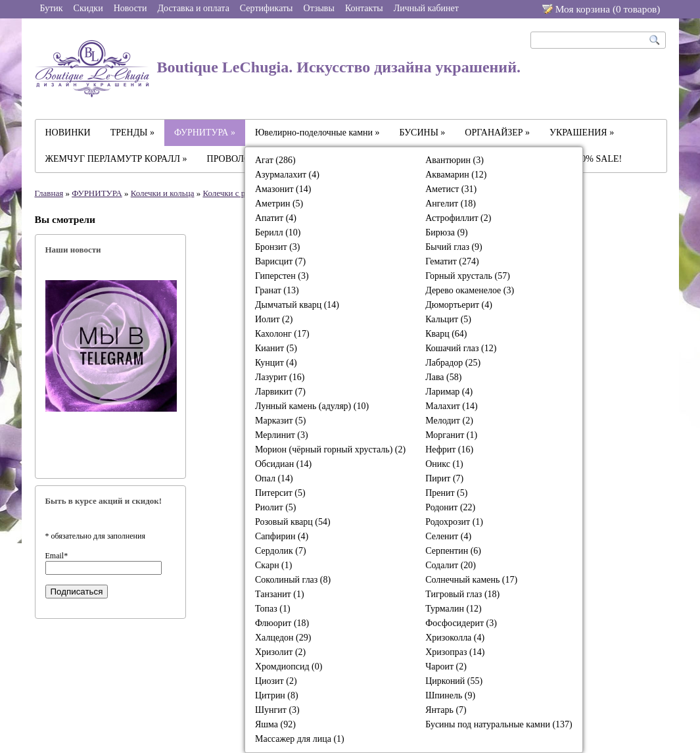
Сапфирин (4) (282, 536)
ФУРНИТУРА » (205, 133)
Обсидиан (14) (283, 464)
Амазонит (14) (283, 189)
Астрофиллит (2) (458, 218)
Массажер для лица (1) (300, 739)
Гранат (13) (277, 290)
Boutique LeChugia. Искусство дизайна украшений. (278, 69)
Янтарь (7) (446, 710)
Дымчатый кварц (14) (297, 305)
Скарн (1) (273, 565)
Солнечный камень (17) (471, 580)
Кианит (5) (276, 348)
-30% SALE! (598, 159)
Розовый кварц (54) (293, 522)
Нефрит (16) (449, 449)
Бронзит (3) (278, 247)
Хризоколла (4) (455, 638)
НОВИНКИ (68, 133)
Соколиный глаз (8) (293, 580)
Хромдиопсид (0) (289, 667)
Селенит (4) (448, 536)
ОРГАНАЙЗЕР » (497, 133)
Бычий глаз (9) (454, 247)
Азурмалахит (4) (287, 175)
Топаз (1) (273, 609)
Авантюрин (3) (455, 160)
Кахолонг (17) (282, 334)
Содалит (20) (451, 565)
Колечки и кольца (163, 193)
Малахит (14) (451, 406)
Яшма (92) (275, 724)
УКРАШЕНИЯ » (582, 133)
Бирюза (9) (447, 232)
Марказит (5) (280, 421)
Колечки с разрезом (238, 193)
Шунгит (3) (277, 710)
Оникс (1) (444, 464)
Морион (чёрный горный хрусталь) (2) (330, 449)
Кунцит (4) (276, 363)
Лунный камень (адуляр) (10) (312, 406)
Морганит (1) (451, 435)
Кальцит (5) (448, 319)
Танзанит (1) (280, 594)
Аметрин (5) (279, 204)
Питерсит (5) (280, 493)
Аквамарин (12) (456, 175)
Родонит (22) (450, 507)
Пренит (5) (446, 493)
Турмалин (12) (454, 609)
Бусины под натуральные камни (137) (499, 724)
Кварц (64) (446, 334)
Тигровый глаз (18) (462, 594)
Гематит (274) (452, 261)
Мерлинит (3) (282, 435)
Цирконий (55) (454, 681)
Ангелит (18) (451, 204)
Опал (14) (274, 478)
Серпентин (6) (453, 551)
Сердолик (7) (281, 551)
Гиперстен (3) (282, 276)
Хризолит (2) (280, 652)
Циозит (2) (276, 681)
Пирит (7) (444, 478)
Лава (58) (443, 377)
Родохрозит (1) (454, 522)
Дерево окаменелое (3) (470, 290)
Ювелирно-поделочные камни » (317, 133)
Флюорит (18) (282, 623)
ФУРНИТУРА (97, 193)
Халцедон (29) (283, 638)
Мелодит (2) (449, 421)
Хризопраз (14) (455, 652)
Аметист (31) (451, 189)
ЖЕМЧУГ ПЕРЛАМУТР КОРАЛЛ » (116, 159)
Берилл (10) (278, 232)
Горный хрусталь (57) (468, 276)
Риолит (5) (276, 507)
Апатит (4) (276, 218)
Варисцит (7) (280, 261)
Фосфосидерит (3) (461, 623)
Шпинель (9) (450, 695)
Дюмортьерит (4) (459, 305)
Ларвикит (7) (280, 392)
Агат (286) (275, 160)
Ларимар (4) (449, 392)
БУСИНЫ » (423, 133)
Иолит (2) (274, 319)
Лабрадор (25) (453, 363)
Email (57, 556)
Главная (49, 193)
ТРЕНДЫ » (132, 133)
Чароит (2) (446, 667)
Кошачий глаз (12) (461, 348)
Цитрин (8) (277, 695)
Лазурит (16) (280, 377)
